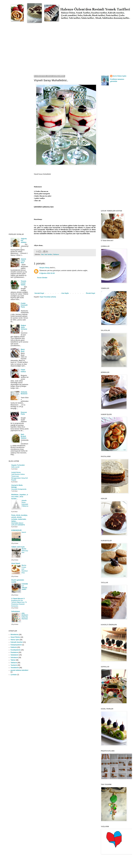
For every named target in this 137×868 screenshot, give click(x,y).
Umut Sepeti (16, 563)
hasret (24, 532)
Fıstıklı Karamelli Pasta (24, 305)
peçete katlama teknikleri (19, 670)
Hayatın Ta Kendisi (18, 465)
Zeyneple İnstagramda (19, 489)
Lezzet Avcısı (16, 472)
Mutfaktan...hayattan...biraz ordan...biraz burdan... (20, 497)
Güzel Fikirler (15, 637)
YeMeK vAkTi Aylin (18, 547)
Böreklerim (15, 635)
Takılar (13, 660)
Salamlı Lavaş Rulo (23, 261)
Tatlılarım (56, 254)
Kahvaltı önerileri (17, 642)
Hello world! (15, 467)
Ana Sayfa (65, 293)
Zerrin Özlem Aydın (120, 76)
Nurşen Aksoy (44, 268)
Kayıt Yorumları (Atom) (48, 297)
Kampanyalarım (16, 645)
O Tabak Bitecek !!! (18, 599)
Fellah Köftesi (23, 371)
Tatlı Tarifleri (48, 254)
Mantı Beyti (23, 350)
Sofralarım (14, 658)
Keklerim (14, 647)
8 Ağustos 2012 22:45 (47, 273)
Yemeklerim (15, 668)
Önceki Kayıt (90, 293)
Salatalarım (15, 655)
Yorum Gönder (42, 278)
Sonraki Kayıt (39, 293)
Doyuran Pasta (24, 413)
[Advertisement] (23, 47)
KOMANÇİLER (16, 530)
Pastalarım (14, 652)
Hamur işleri (15, 640)
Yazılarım (14, 665)
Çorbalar (14, 675)
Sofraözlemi (16, 611)
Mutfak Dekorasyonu (25, 551)
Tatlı (42, 254)
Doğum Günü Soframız (24, 327)
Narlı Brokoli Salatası (24, 436)
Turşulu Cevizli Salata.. (23, 283)
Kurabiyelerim (16, 650)
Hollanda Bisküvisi (24, 393)
